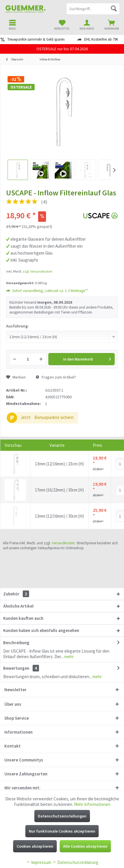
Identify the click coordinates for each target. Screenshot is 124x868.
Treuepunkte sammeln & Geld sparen (36, 39)
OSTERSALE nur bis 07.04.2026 (62, 49)
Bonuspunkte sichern (54, 417)
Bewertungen (16, 668)
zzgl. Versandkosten (38, 271)
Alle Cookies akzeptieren (85, 846)
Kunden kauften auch (23, 618)
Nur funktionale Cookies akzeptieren (62, 831)
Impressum (39, 862)
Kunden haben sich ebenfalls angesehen (41, 630)
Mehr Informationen (92, 804)
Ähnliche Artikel (18, 606)
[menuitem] (112, 25)
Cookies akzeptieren (35, 846)
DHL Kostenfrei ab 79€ (101, 39)
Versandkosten (63, 543)
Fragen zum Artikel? (56, 377)
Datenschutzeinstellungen (62, 816)
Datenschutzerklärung (75, 862)
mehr (69, 657)
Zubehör (16, 594)
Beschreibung (16, 643)
